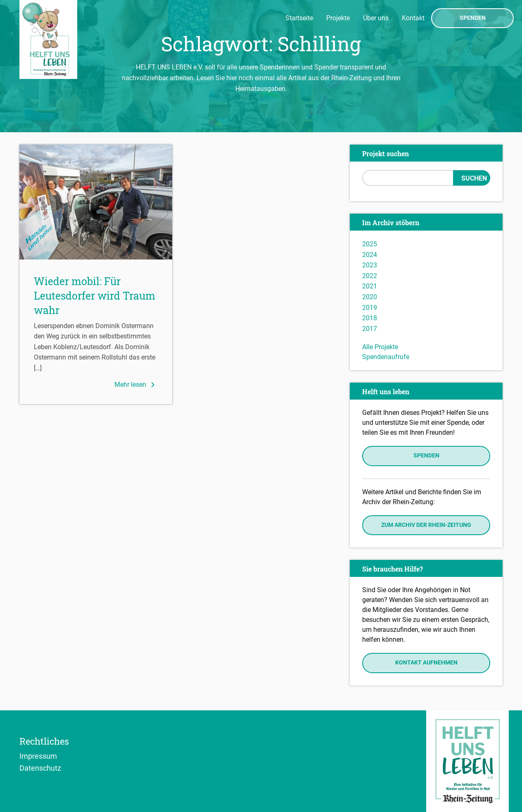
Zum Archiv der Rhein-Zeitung (426, 525)
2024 (370, 255)
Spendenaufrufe (386, 357)
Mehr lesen (136, 385)
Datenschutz (40, 768)
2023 (370, 265)
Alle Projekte (380, 347)
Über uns (376, 18)
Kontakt (413, 18)
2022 (370, 276)
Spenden (473, 18)
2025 (370, 244)
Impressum (38, 756)
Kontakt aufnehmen (426, 663)
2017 (370, 329)
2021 (370, 286)
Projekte (338, 18)
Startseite (299, 18)
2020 (370, 297)
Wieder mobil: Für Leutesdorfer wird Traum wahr (95, 296)
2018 (370, 318)
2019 (370, 308)
